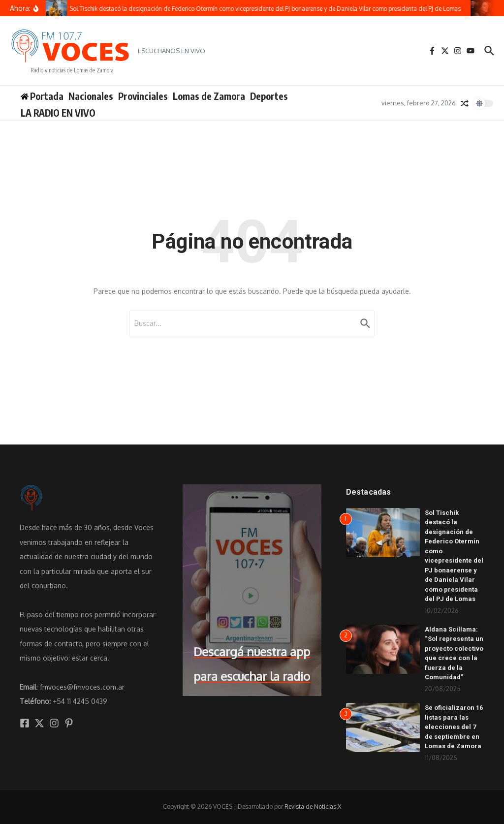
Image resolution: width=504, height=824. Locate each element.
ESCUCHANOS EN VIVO (172, 51)
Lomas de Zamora (209, 96)
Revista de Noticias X (313, 807)
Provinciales (143, 96)
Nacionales (91, 96)
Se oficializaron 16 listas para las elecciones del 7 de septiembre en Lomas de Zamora (454, 727)
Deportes (269, 96)
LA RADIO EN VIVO (58, 113)
